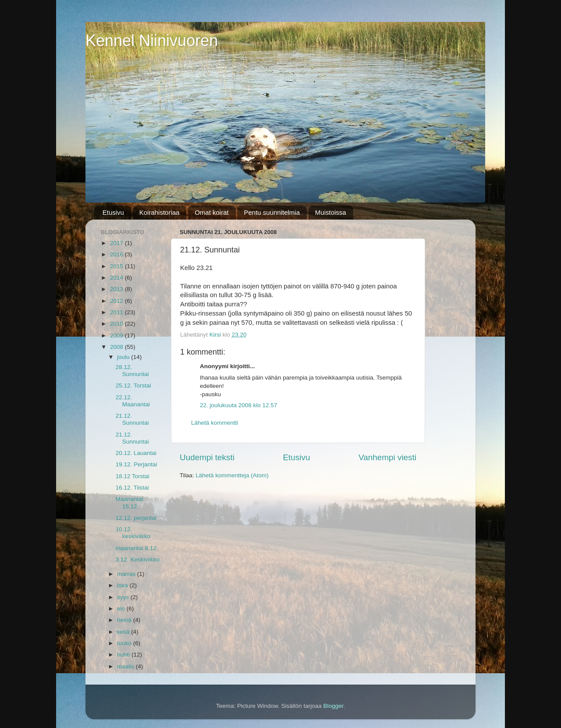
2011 (117, 312)
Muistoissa (331, 212)
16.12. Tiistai (132, 488)
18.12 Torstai (133, 476)
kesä (124, 632)
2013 (117, 289)
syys (124, 597)
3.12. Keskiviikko (138, 559)
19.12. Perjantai (137, 464)
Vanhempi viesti (387, 457)
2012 (117, 301)
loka (123, 585)
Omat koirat (212, 212)
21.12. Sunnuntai (132, 419)
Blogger (334, 706)
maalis (126, 666)
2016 (117, 254)
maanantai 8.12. (137, 548)
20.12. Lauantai (136, 453)
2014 (117, 278)
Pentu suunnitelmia (272, 212)
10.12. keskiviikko (133, 533)
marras (127, 574)
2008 (117, 347)
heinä (125, 620)
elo (122, 609)
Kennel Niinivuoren (152, 41)
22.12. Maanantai (133, 401)
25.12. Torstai (133, 385)
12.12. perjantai (136, 518)
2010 (117, 324)
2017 (117, 243)
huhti (124, 655)
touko (125, 643)
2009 (117, 336)
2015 (117, 266)
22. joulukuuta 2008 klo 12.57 (238, 405)
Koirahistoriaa (160, 212)
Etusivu (113, 212)
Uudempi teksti (207, 457)
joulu (124, 357)
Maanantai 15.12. (130, 502)
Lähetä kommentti (215, 423)
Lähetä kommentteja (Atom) (232, 475)
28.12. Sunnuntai (132, 371)
